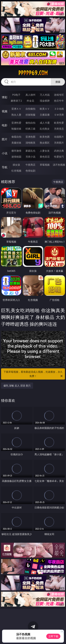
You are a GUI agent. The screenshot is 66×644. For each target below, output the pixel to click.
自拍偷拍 (30, 109)
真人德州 (30, 95)
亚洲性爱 (16, 123)
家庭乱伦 (30, 151)
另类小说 (30, 157)
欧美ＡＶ (45, 109)
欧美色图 (45, 137)
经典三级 (30, 129)
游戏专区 (59, 95)
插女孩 (16, 165)
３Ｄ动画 (59, 109)
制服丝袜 (16, 129)
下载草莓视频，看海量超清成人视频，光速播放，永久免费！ (33, 374)
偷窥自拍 (16, 137)
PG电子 (16, 95)
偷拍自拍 (30, 123)
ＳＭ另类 (59, 115)
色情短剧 (30, 171)
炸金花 (30, 101)
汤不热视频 (59, 165)
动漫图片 (59, 137)
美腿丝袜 (16, 143)
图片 (5, 139)
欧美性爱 (59, 123)
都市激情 (16, 151)
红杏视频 (16, 171)
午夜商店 (30, 165)
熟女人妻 (16, 115)
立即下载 (53, 636)
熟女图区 (45, 143)
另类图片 (59, 143)
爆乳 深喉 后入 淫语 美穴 (17, 386)
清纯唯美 (30, 143)
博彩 (5, 97)
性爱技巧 (59, 157)
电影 (5, 125)
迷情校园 (16, 157)
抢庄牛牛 (59, 101)
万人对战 (45, 95)
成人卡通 (45, 123)
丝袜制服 (30, 115)
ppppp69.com (33, 73)
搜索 (58, 82)
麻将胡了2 (16, 101)
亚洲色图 (30, 137)
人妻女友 (45, 151)
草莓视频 (45, 165)
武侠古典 (59, 151)
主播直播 (45, 115)
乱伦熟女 (45, 129)
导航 (5, 167)
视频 (5, 111)
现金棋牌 (45, 101)
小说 (5, 153)
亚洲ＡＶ (16, 109)
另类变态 (59, 129)
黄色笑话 (45, 157)
